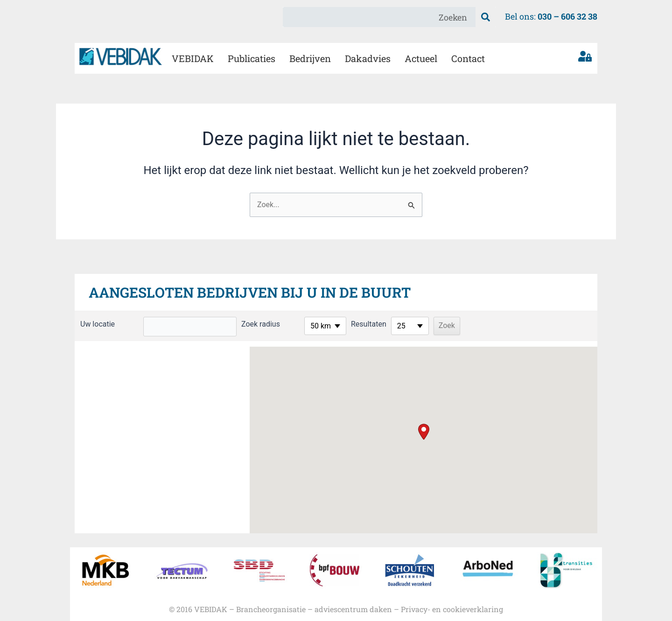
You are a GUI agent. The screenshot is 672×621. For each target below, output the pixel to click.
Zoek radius (261, 324)
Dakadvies (368, 58)
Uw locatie (98, 324)
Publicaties (252, 58)
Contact (468, 58)
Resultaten (369, 324)
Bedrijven (310, 58)
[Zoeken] (486, 17)
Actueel (421, 58)
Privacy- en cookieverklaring (452, 609)
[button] (424, 432)
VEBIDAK (193, 58)
